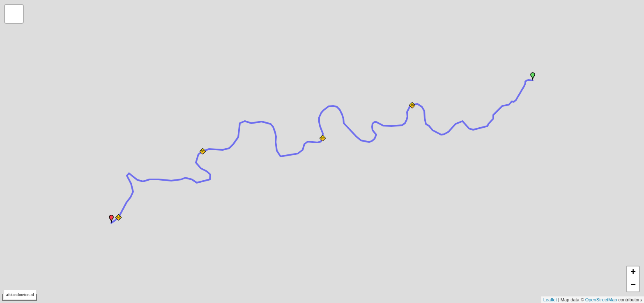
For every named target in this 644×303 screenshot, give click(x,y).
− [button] (633, 285)
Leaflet (550, 300)
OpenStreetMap (601, 300)
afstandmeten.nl (20, 295)
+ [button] (633, 273)
